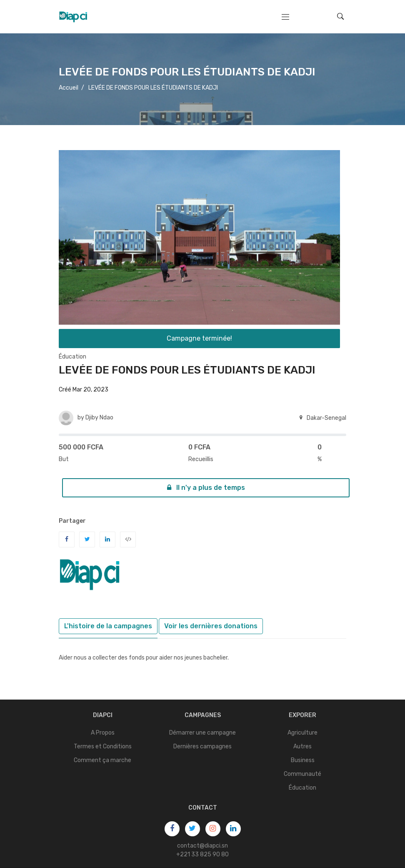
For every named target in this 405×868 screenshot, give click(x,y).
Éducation (72, 357)
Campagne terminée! (199, 338)
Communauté (302, 774)
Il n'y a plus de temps (206, 488)
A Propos (103, 733)
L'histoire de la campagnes (108, 626)
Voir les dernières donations (211, 626)
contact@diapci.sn (202, 846)
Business (303, 760)
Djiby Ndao (99, 418)
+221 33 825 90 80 (202, 854)
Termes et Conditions (103, 746)
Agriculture (302, 733)
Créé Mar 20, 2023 (84, 390)
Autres (302, 746)
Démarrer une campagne (202, 733)
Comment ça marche (102, 760)
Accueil (69, 88)
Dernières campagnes (202, 746)
